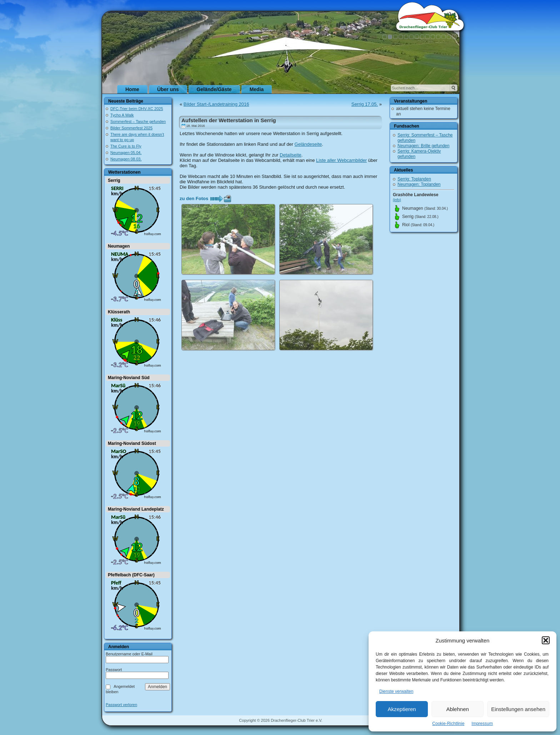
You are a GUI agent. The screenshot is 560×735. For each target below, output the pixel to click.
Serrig (114, 180)
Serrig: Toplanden (414, 179)
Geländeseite (308, 144)
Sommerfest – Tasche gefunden (138, 121)
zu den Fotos (194, 198)
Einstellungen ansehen (518, 709)
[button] (546, 640)
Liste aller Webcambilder (341, 160)
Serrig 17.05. (365, 104)
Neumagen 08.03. (126, 159)
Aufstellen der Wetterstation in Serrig (229, 120)
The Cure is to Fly (126, 146)
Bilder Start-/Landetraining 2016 (216, 104)
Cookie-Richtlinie (448, 724)
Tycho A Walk (122, 115)
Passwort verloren (121, 705)
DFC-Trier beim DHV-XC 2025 (137, 109)
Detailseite (291, 155)
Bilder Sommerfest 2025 (131, 128)
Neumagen (119, 246)
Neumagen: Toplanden (419, 184)
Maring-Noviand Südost (132, 443)
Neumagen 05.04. (126, 153)
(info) (397, 200)
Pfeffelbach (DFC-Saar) (131, 575)
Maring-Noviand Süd (129, 378)
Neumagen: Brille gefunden (423, 146)
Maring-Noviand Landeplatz (136, 509)
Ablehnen (457, 709)
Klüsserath (119, 312)
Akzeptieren (402, 709)
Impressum (482, 724)
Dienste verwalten (396, 691)
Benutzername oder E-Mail (129, 654)
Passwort (114, 670)
